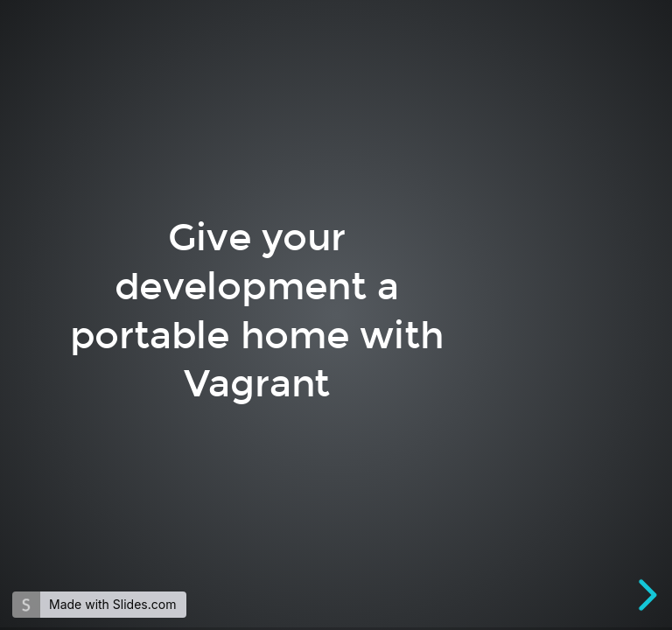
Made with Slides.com (112, 604)
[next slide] (645, 595)
